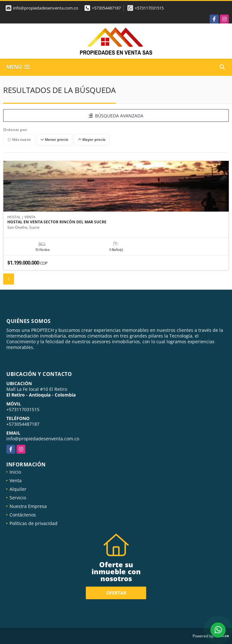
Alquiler (18, 489)
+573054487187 (106, 8)
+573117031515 (149, 8)
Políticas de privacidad (34, 523)
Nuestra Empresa (28, 506)
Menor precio (54, 140)
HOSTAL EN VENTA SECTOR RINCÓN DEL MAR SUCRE (57, 222)
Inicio (15, 472)
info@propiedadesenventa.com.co (43, 439)
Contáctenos (23, 515)
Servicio (18, 498)
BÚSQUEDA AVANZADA (116, 116)
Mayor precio (92, 140)
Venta (16, 480)
